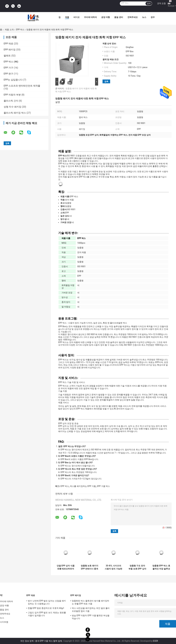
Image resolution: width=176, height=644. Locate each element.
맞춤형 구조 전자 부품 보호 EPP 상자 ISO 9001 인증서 (137, 567)
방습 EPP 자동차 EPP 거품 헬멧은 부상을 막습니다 (91, 617)
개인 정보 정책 (27, 641)
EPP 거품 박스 (103, 486)
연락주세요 (133, 17)
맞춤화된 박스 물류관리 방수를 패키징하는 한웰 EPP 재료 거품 (90, 602)
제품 (67, 17)
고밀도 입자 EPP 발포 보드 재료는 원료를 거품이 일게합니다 (47, 614)
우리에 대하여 (90, 17)
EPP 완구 (8, 74)
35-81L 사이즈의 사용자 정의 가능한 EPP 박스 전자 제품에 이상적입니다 (113, 567)
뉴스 (144, 17)
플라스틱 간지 (11, 101)
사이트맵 (4, 622)
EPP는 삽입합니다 (13, 80)
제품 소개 (9, 30)
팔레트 (7, 56)
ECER (155, 641)
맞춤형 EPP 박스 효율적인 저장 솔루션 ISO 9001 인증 (161, 567)
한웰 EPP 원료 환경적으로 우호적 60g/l (46, 608)
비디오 (77, 17)
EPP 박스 (20, 30)
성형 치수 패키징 (12, 107)
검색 (149, 4)
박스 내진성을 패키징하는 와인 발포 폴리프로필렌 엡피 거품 (91, 610)
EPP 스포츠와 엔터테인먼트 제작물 (22, 86)
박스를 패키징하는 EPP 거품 (83, 486)
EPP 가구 (8, 68)
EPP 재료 (8, 44)
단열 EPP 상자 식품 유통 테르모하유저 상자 (66, 567)
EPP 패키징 (10, 50)
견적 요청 (161, 3)
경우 (153, 17)
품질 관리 (119, 17)
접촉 (106, 81)
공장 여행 (106, 17)
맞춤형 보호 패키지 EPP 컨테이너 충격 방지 (90, 567)
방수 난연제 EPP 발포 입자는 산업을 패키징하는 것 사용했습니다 (47, 602)
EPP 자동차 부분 (12, 95)
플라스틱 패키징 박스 (15, 113)
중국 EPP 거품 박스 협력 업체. (49, 641)
